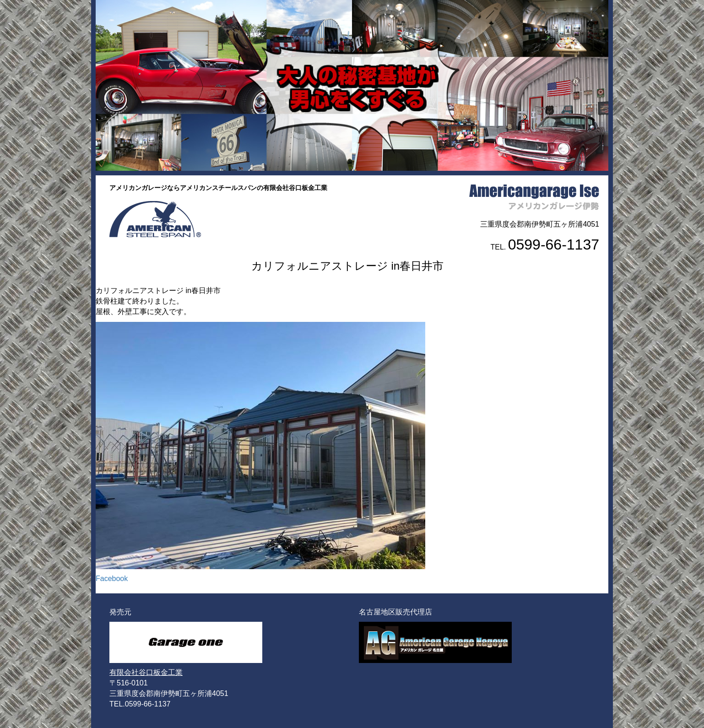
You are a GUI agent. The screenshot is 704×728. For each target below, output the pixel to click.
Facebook (112, 579)
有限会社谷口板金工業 (146, 672)
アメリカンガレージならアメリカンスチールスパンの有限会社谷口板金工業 (218, 188)
